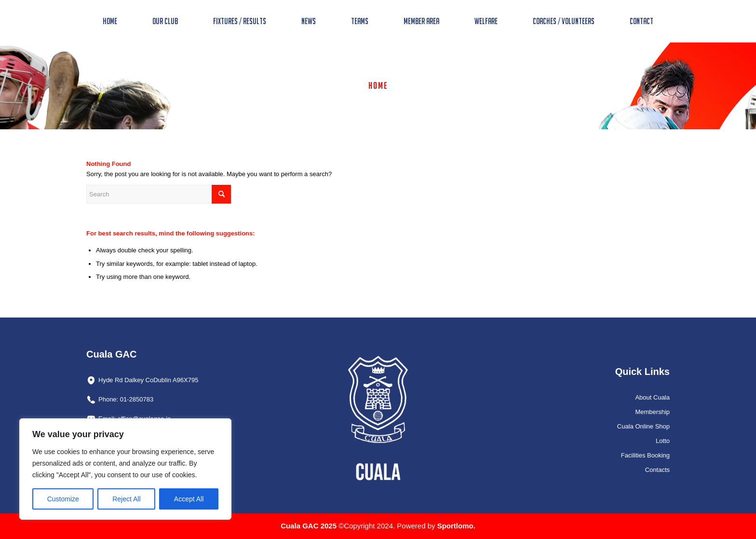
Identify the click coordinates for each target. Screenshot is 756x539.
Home (378, 85)
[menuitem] (110, 21)
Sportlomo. (456, 526)
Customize (63, 499)
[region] (125, 469)
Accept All (189, 499)
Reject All (126, 499)
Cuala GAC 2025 (310, 526)
